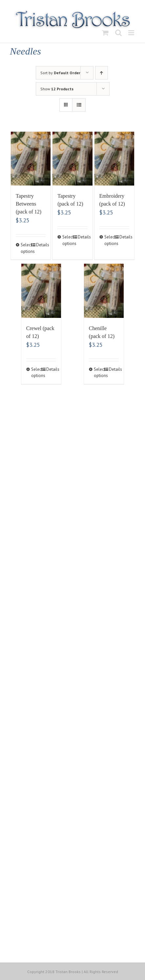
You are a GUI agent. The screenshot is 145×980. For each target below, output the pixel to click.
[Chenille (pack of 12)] (104, 291)
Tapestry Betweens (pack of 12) (29, 204)
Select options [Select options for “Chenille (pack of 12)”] (99, 373)
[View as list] (79, 105)
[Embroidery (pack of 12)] (114, 159)
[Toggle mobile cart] (105, 33)
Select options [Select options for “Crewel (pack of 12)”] (36, 373)
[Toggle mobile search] (118, 33)
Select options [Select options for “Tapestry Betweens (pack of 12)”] (26, 248)
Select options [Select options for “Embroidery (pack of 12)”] (109, 240)
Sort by (60, 73)
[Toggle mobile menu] (132, 33)
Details (41, 245)
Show (57, 89)
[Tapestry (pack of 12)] (72, 159)
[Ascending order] (102, 73)
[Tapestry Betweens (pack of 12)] (31, 159)
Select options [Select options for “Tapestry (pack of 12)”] (67, 240)
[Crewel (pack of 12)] (41, 291)
